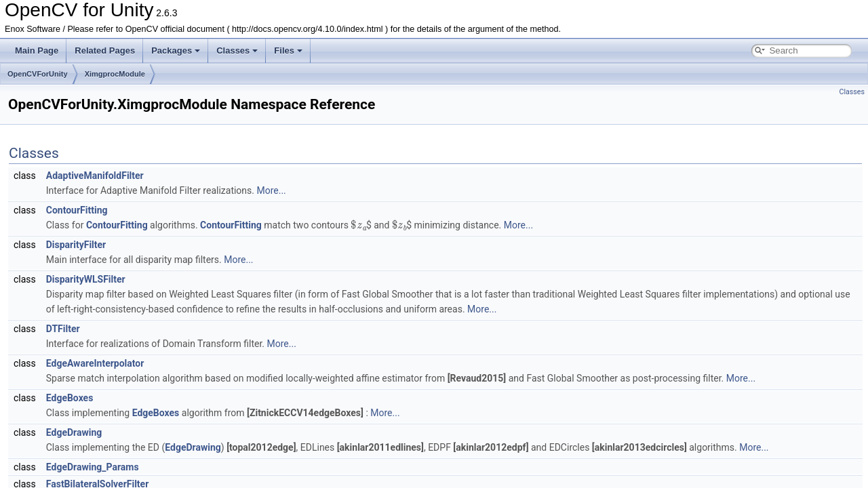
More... (271, 190)
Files (288, 50)
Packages (176, 50)
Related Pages (105, 50)
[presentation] (358, 224)
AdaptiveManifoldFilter (95, 176)
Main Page (37, 50)
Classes (237, 50)
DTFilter (63, 329)
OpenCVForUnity (38, 74)
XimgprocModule (115, 74)
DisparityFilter (76, 245)
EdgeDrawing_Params (93, 467)
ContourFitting (77, 210)
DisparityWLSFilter (86, 279)
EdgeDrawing (74, 432)
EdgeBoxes (70, 398)
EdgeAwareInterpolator (95, 363)
